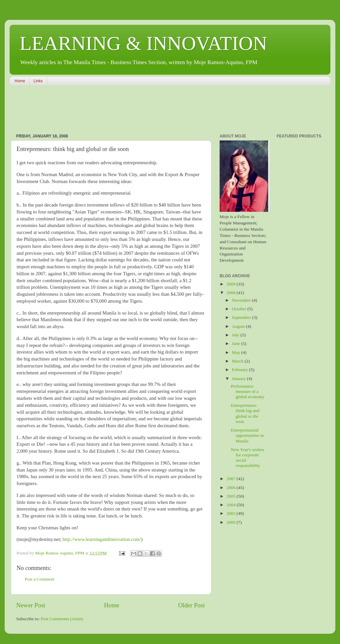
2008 (232, 293)
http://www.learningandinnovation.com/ (102, 539)
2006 (232, 488)
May (236, 352)
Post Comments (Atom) (62, 619)
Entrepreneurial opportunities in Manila (247, 435)
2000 (232, 522)
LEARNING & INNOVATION (143, 43)
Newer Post (31, 605)
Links (38, 81)
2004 (232, 505)
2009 (232, 284)
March (238, 361)
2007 (232, 479)
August (239, 326)
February (240, 370)
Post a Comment (40, 579)
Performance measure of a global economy (248, 391)
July (236, 335)
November (242, 300)
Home (20, 81)
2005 (232, 496)
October (240, 309)
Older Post (191, 605)
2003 (232, 513)
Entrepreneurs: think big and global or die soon (245, 413)
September (242, 317)
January (239, 379)
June (236, 343)
